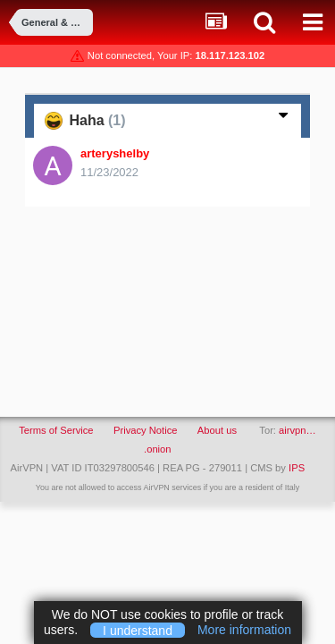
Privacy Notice (146, 430)
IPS (297, 468)
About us (217, 430)
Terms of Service (56, 430)
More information (244, 630)
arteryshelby (115, 153)
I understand (138, 630)
